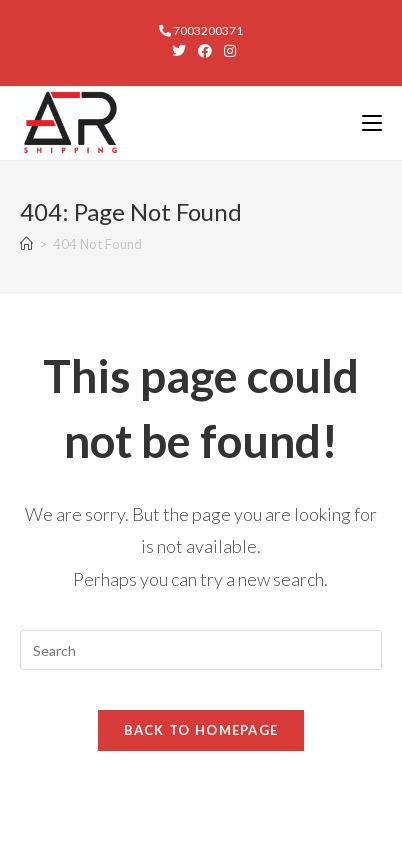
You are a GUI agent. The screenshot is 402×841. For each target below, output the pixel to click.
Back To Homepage (201, 730)
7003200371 (201, 30)
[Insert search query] (201, 650)
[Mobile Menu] (372, 122)
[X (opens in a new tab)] (179, 51)
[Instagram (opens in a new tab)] (227, 51)
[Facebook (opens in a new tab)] (205, 51)
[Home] (26, 244)
